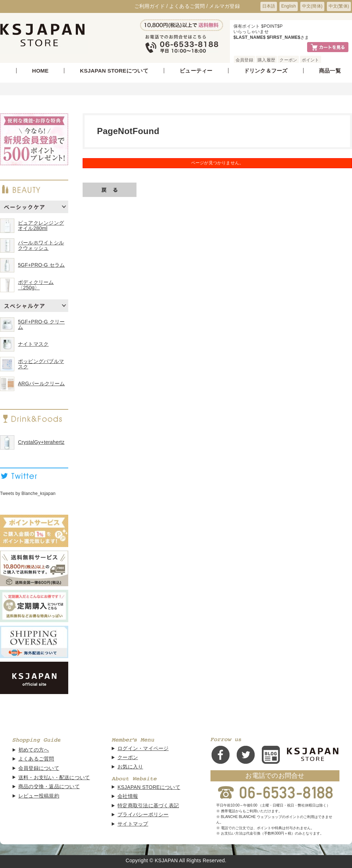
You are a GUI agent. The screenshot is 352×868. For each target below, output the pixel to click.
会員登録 (244, 60)
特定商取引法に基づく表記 (148, 806)
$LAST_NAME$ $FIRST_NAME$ (267, 37)
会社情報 (128, 796)
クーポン (288, 60)
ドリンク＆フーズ (266, 71)
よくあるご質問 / (189, 6)
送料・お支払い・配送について (54, 778)
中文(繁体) (339, 6)
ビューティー (196, 71)
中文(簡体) (312, 6)
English (289, 6)
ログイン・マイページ (143, 748)
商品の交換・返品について (49, 787)
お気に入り (130, 767)
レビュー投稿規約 (39, 796)
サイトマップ (133, 824)
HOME (40, 71)
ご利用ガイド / (151, 6)
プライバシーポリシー (143, 815)
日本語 (269, 6)
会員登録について (39, 768)
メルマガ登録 (224, 6)
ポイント (311, 60)
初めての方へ (34, 750)
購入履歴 (266, 60)
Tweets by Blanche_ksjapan (28, 493)
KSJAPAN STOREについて (114, 71)
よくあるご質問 (36, 759)
